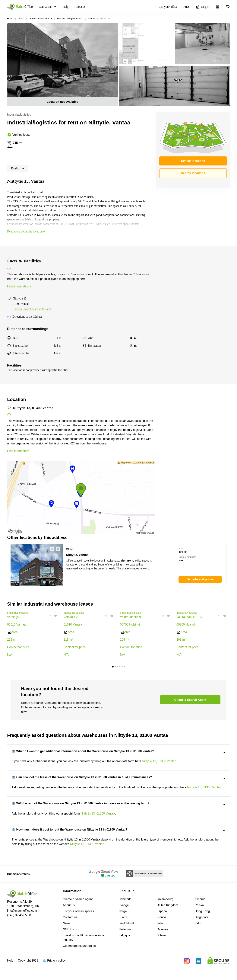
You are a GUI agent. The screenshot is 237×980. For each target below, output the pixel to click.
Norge (123, 926)
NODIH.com (71, 944)
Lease (21, 19)
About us (77, 7)
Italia (160, 938)
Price (122, 7)
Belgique (124, 950)
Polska (199, 920)
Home (10, 19)
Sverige (124, 920)
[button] (51, 549)
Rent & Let (46, 7)
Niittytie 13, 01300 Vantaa (159, 762)
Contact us (70, 932)
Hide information (20, 286)
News (67, 938)
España (162, 926)
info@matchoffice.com (22, 925)
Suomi (123, 932)
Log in (138, 7)
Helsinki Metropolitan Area (70, 19)
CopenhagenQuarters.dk (79, 960)
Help (63, 7)
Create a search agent (78, 914)
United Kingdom (167, 920)
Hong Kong (202, 926)
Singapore (202, 932)
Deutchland (126, 938)
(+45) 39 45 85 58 (19, 930)
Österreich (164, 944)
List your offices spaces (78, 926)
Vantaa (92, 19)
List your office (101, 7)
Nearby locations (193, 173)
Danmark (125, 914)
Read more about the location (26, 231)
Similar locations (193, 161)
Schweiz (162, 950)
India (198, 938)
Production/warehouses (41, 19)
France (161, 932)
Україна (200, 914)
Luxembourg (165, 914)
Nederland (125, 944)
